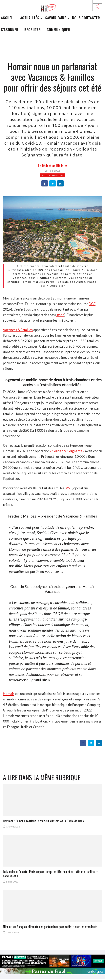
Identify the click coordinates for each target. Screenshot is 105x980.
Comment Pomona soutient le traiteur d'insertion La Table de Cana (43, 821)
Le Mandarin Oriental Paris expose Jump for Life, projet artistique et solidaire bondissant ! (51, 874)
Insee (60, 315)
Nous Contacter (86, 18)
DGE (92, 304)
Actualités (30, 18)
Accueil (8, 18)
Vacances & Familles (18, 330)
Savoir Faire (56, 18)
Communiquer (58, 30)
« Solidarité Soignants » (67, 451)
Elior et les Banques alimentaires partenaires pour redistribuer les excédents (50, 927)
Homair (9, 694)
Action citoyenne (53, 175)
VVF (69, 488)
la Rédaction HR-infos (53, 166)
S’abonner (10, 30)
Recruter (33, 30)
